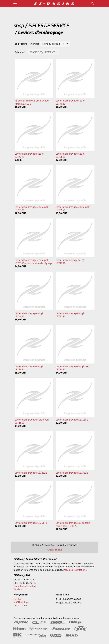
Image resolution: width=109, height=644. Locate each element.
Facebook (19, 589)
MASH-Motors (21, 602)
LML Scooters (20, 605)
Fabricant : (20, 52)
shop (19, 26)
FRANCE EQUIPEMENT (42, 52)
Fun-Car (17, 599)
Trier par (34, 44)
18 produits (21, 44)
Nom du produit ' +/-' (54, 44)
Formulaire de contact (25, 586)
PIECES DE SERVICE (48, 26)
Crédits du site (55, 550)
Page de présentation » (75, 570)
